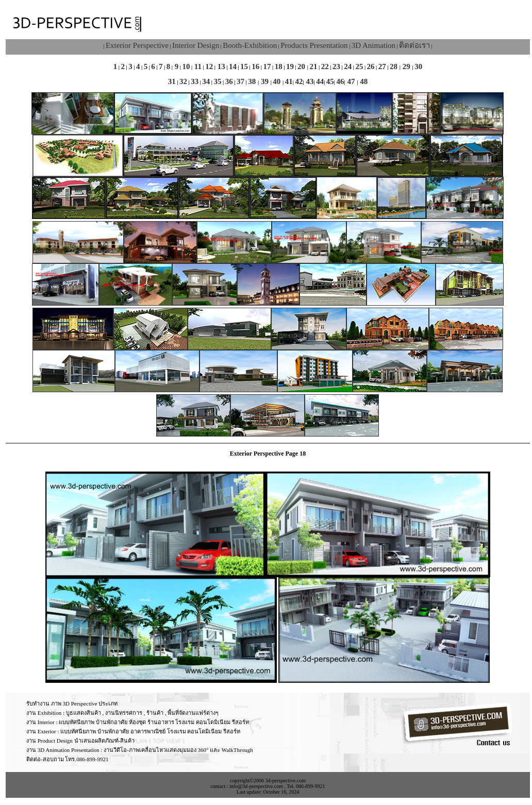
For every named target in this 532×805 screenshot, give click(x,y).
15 (244, 66)
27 (382, 66)
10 (186, 66)
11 (197, 66)
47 (351, 81)
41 (289, 81)
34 (206, 81)
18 (279, 66)
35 (218, 81)
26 (371, 66)
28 (395, 66)
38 (253, 81)
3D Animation (373, 45)
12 (209, 66)
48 (363, 81)
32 (183, 81)
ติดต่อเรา (414, 45)
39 (265, 81)
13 (220, 66)
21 (314, 66)
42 (299, 81)
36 (229, 81)
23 (336, 66)
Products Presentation (314, 45)
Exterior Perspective (137, 45)
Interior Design (196, 45)
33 (195, 81)
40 (278, 81)
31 (172, 81)
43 (309, 81)
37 (240, 81)
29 (406, 66)
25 (359, 66)
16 (255, 66)
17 (267, 66)
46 (340, 81)
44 (320, 81)
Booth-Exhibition (250, 45)
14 (233, 66)
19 (290, 66)
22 (325, 66)
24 (348, 66)
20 (302, 66)
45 (330, 81)
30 (418, 66)
